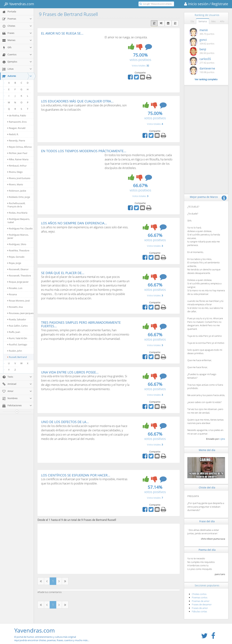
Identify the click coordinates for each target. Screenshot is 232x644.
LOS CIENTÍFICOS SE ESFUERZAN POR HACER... (76, 475)
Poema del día (207, 550)
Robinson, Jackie (17, 191)
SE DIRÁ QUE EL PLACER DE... (63, 273)
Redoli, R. (13, 134)
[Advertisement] (71, 62)
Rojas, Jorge (14, 263)
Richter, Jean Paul (17, 153)
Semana (203, 21)
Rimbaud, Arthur (17, 166)
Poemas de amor (201, 601)
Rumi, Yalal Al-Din (17, 338)
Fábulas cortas (199, 611)
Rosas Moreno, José (19, 301)
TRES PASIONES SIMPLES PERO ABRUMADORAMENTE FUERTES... (81, 324)
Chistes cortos (199, 594)
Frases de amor (200, 608)
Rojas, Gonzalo (16, 257)
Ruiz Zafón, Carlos (18, 326)
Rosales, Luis (15, 288)
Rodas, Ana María (17, 213)
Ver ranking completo (206, 79)
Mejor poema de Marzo (204, 197)
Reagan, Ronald (16, 128)
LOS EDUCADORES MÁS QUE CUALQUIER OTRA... (77, 101)
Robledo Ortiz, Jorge (19, 197)
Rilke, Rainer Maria (18, 159)
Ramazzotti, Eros (17, 122)
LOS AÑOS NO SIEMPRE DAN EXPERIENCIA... (74, 223)
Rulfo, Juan (14, 332)
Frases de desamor (202, 604)
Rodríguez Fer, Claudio (20, 228)
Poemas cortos (200, 597)
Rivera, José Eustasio (19, 178)
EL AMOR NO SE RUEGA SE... (62, 33)
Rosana (12, 294)
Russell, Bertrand (17, 357)
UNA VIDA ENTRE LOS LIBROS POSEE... (70, 372)
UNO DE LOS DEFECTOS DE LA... (65, 422)
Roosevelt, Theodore (19, 276)
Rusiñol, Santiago (17, 344)
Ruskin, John (15, 351)
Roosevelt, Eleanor (18, 269)
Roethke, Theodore (18, 250)
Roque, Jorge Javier (18, 282)
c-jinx (222, 439)
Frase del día (207, 521)
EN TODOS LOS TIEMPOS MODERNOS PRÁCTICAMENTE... (84, 151)
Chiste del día (207, 487)
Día (192, 21)
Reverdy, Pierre (16, 141)
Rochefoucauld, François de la (16, 205)
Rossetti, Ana (15, 307)
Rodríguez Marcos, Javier (18, 236)
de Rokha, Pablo (17, 115)
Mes (213, 21)
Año (222, 21)
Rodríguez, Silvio (17, 244)
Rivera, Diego (15, 172)
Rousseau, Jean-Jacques (21, 313)
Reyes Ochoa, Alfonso (20, 147)
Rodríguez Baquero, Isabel (19, 221)
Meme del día (207, 450)
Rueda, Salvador (17, 319)
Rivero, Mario (15, 184)
